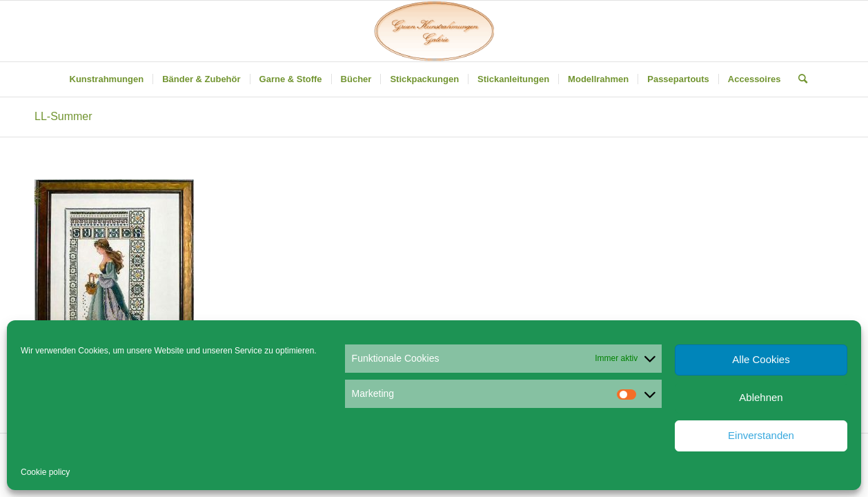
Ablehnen (761, 397)
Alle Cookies (761, 359)
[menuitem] (107, 79)
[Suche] (798, 79)
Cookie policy (45, 472)
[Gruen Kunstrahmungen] (434, 31)
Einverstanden (761, 435)
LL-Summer (63, 116)
